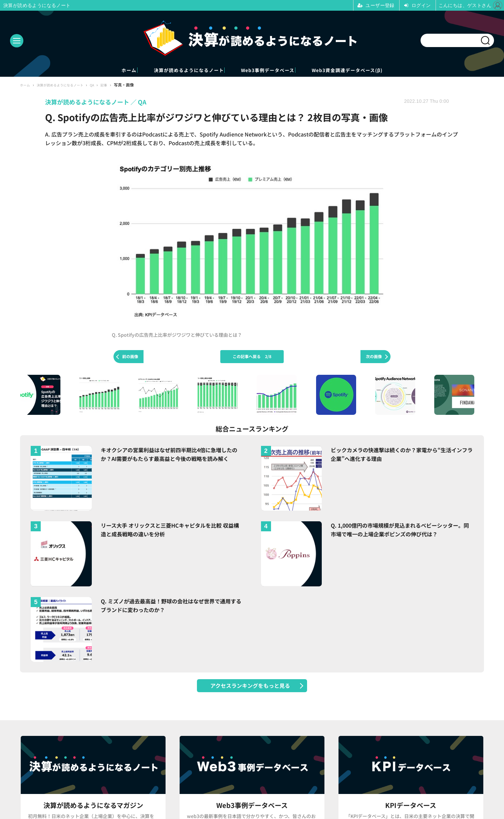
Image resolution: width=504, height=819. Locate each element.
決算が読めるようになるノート (173, 71)
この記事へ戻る (252, 357)
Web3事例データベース (277, 71)
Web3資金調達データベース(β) (381, 71)
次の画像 (374, 357)
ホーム (92, 71)
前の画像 (130, 357)
